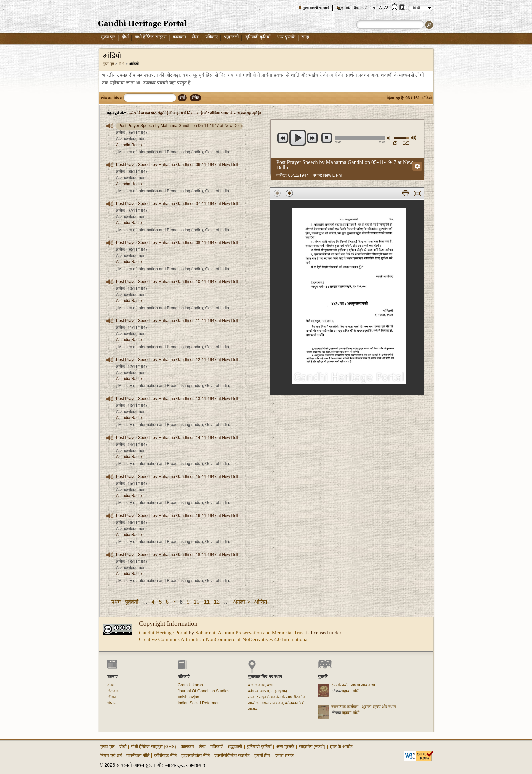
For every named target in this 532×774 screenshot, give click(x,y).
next (313, 138)
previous (283, 138)
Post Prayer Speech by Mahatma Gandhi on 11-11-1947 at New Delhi (178, 321)
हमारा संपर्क (284, 755)
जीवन (112, 697)
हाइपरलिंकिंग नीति (195, 755)
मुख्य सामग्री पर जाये (316, 8)
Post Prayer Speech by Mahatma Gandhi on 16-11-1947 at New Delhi (178, 516)
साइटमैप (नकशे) (312, 747)
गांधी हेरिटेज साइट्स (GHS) (154, 747)
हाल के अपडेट (341, 747)
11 (207, 602)
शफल (406, 143)
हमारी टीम (262, 755)
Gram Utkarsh (190, 685)
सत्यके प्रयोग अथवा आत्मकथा (353, 685)
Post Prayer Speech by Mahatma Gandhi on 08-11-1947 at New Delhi (178, 243)
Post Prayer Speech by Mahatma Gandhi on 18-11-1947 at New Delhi (178, 555)
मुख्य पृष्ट (108, 63)
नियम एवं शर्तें (111, 755)
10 (197, 602)
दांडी (110, 685)
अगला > (241, 602)
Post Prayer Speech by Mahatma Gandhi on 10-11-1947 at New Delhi (178, 282)
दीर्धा (125, 37)
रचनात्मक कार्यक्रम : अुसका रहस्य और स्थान (364, 707)
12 (217, 602)
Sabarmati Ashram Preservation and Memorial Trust (250, 632)
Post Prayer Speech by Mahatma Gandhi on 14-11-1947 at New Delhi (178, 438)
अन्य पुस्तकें (286, 37)
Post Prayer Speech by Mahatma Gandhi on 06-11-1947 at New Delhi (178, 165)
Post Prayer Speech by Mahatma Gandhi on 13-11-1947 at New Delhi (178, 399)
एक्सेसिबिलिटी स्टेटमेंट (232, 755)
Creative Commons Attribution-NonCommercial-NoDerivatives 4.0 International (224, 639)
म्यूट (389, 138)
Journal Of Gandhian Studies (204, 691)
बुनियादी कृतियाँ (258, 37)
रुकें (327, 138)
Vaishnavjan (189, 697)
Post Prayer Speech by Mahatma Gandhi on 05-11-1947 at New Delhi (181, 126)
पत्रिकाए (211, 37)
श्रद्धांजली (231, 37)
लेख (195, 37)
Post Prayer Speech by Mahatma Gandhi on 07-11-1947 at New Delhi (178, 204)
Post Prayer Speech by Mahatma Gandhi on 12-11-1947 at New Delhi (178, 360)
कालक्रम (179, 37)
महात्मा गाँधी (350, 691)
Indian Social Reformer (198, 703)
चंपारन (113, 703)
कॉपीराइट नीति (166, 755)
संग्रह (305, 37)
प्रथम (116, 602)
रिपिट (396, 143)
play (298, 138)
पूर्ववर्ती (132, 602)
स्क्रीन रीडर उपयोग (358, 8)
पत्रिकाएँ (216, 747)
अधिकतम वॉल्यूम (413, 138)
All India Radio (129, 145)
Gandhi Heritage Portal (163, 632)
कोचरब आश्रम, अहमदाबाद (268, 691)
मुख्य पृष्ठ (108, 37)
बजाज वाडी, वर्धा (260, 685)
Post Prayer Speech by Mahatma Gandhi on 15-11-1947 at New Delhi (178, 477)
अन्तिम (261, 602)
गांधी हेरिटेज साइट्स (150, 37)
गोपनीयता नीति (138, 755)
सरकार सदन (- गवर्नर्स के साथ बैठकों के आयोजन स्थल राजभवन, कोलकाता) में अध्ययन (277, 703)
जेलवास (113, 691)
